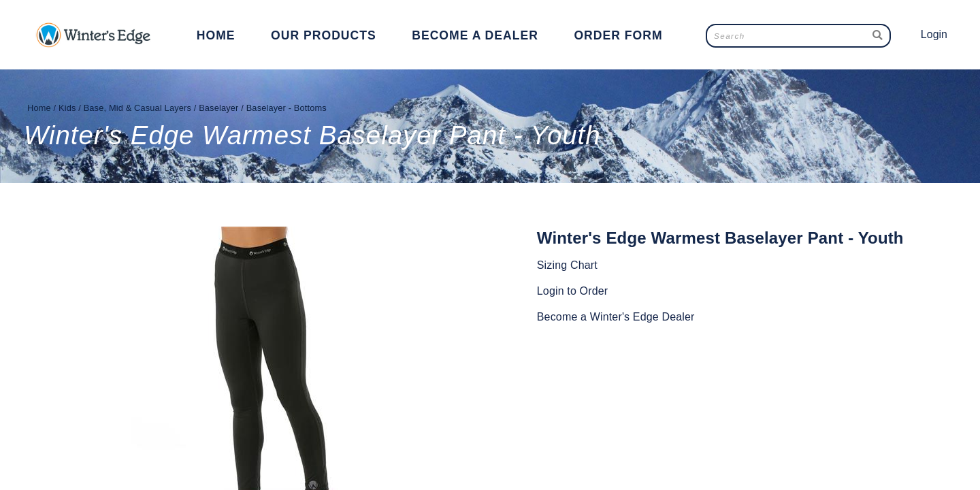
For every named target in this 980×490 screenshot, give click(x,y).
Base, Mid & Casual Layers (137, 108)
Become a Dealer (475, 35)
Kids (67, 108)
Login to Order (573, 291)
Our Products (324, 35)
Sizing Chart (567, 265)
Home (216, 35)
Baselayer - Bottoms (287, 108)
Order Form (618, 35)
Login (934, 34)
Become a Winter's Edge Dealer (616, 317)
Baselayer (218, 108)
